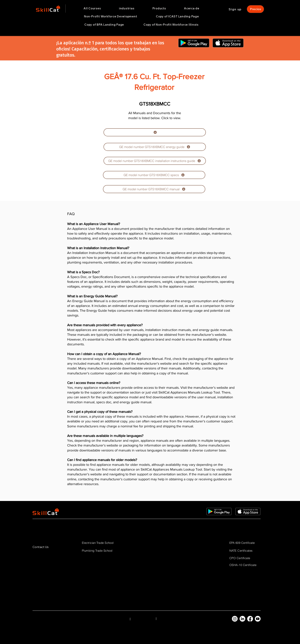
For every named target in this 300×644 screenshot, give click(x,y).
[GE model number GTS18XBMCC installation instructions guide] (155, 161)
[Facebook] (250, 619)
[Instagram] (235, 619)
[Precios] (255, 9)
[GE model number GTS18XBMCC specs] (154, 175)
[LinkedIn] (242, 619)
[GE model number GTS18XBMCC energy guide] (155, 147)
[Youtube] (258, 619)
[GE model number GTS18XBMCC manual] (154, 189)
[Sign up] (236, 9)
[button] (127, 8)
